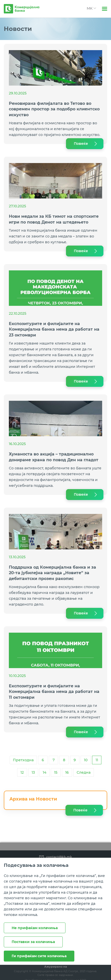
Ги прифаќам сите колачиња (39, 956)
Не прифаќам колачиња (35, 928)
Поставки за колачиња (33, 942)
